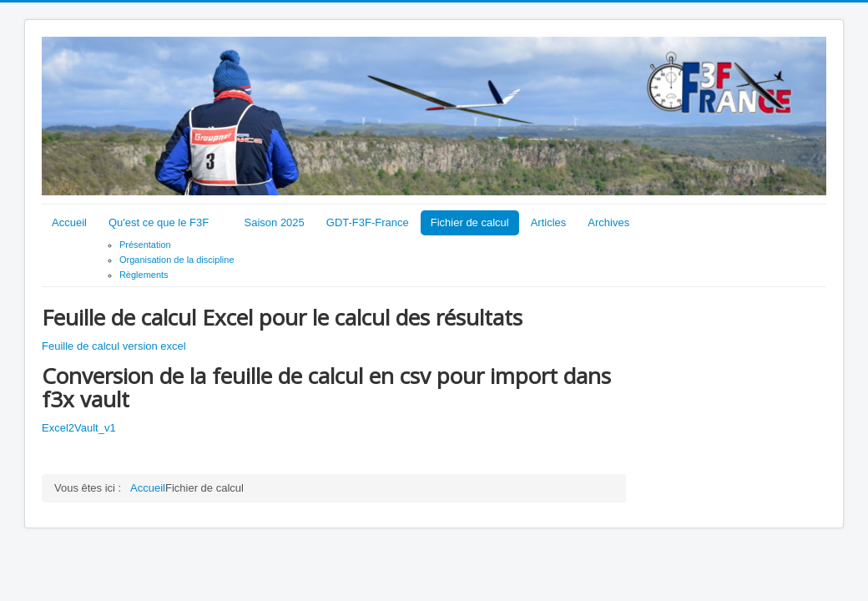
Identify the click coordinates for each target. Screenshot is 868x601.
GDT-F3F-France (368, 222)
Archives (608, 222)
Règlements (144, 275)
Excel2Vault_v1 (79, 428)
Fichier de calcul (470, 222)
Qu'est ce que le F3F (159, 222)
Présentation (145, 245)
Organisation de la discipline (177, 260)
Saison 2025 (275, 222)
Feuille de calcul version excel (114, 346)
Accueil (69, 222)
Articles (549, 222)
